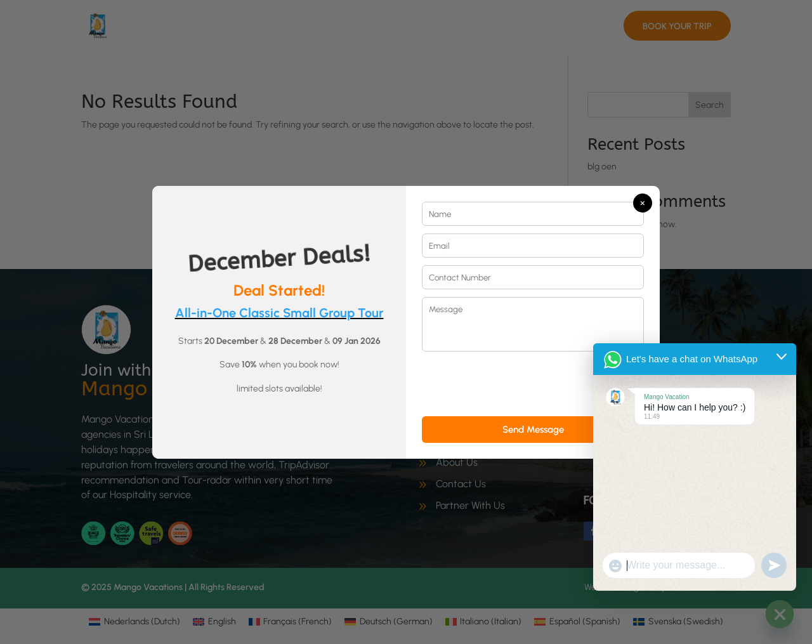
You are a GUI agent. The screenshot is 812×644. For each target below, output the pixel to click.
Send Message (533, 430)
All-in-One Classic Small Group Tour (279, 313)
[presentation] (518, 384)
